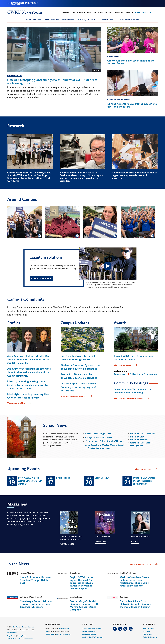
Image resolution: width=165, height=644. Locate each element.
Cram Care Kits (103, 478)
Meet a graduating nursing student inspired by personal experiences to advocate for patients (27, 385)
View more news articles (140, 564)
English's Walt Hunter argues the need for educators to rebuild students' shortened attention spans (82, 583)
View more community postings (132, 398)
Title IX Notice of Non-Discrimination (20, 639)
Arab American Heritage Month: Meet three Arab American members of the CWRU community (29, 360)
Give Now (147, 631)
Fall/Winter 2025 (67, 544)
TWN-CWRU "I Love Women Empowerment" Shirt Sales (30, 481)
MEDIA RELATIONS (53, 624)
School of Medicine (139, 440)
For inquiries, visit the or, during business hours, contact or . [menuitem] (58, 631)
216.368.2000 (12, 633)
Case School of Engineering (98, 434)
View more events (146, 469)
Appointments (121, 374)
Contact (129, 12)
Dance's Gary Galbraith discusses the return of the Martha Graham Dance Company (85, 605)
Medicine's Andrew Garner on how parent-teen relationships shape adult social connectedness (135, 581)
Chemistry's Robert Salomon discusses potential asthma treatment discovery (36, 604)
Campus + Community (87, 12)
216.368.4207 (49, 634)
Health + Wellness (33, 20)
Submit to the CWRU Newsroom (92, 637)
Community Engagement (129, 20)
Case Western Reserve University (24, 627)
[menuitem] (33, 20)
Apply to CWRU (149, 628)
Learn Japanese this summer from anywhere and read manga (133, 391)
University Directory (150, 637)
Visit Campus (148, 634)
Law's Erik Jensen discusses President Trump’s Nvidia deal (35, 580)
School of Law (137, 437)
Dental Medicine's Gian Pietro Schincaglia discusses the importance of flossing (135, 604)
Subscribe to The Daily (89, 634)
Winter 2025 (101, 541)
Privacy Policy (22, 636)
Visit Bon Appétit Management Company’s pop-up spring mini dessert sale (78, 387)
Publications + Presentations (143, 374)
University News (15, 76)
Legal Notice (12, 636)
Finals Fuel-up (63, 478)
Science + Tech (108, 20)
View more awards (126, 365)
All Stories (119, 12)
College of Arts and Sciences (99, 437)
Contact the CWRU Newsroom (92, 628)
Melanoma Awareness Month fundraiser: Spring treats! (144, 481)
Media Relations (105, 12)
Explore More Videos (41, 278)
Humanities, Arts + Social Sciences (59, 20)
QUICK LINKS (87, 624)
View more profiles (19, 403)
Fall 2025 (135, 541)
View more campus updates (77, 396)
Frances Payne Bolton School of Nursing (105, 441)
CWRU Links (149, 624)
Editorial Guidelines (88, 631)
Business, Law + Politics (88, 20)
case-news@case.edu (63, 634)
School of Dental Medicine (143, 434)
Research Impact (69, 12)
